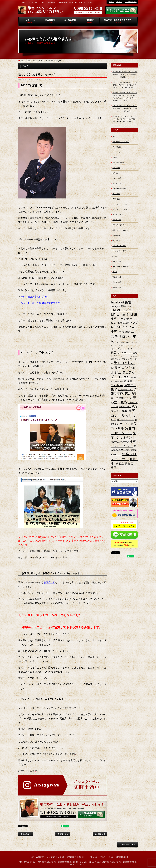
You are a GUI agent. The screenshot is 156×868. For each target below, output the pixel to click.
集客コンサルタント (55, 79)
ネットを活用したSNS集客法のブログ (40, 303)
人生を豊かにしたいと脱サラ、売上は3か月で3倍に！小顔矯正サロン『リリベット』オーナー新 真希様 (125, 108)
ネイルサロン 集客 (119, 251)
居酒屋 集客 (117, 261)
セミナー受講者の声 (119, 189)
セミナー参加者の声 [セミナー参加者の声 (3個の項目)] (120, 345)
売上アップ (116, 241)
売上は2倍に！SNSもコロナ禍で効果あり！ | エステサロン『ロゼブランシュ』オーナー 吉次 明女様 (125, 119)
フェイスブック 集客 (120, 209)
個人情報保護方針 (131, 2)
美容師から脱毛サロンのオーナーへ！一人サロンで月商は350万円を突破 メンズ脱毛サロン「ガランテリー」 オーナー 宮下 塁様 (125, 97)
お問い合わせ (93, 857)
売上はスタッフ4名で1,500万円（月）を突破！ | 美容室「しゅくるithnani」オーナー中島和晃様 (125, 74)
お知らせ (119, 2)
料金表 (115, 256)
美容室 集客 (117, 282)
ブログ (111, 2)
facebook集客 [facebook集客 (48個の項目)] (121, 302)
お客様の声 (50, 22)
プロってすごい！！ (119, 225)
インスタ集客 (117, 147)
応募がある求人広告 (119, 246)
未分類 (115, 157)
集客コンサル (43, 79)
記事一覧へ (63, 834)
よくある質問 (70, 22)
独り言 (35, 61)
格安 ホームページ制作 (121, 267)
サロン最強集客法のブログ (34, 297)
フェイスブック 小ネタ (121, 204)
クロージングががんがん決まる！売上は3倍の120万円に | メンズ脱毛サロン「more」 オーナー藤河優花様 (125, 85)
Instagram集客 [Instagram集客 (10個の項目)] (118, 306)
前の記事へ (26, 834)
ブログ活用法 (117, 220)
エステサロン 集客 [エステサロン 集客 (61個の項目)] (124, 336)
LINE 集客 (116, 199)
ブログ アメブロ (118, 215)
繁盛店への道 (117, 277)
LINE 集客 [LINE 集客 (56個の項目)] (120, 314)
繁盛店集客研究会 (118, 163)
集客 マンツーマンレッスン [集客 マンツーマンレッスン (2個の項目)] (125, 420)
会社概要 (90, 22)
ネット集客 (116, 194)
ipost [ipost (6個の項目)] (129, 306)
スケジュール (117, 183)
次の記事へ (100, 834)
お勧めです (116, 168)
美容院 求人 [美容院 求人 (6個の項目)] (125, 407)
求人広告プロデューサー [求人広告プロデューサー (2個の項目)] (125, 390)
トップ (29, 22)
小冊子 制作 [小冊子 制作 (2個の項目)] (119, 381)
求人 (114, 137)
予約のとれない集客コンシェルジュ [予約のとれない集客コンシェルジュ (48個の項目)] (123, 368)
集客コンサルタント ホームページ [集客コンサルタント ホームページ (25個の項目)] (124, 437)
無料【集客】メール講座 (121, 142)
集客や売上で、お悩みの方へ (119, 22)
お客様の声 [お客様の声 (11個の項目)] (124, 323)
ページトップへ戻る (127, 845)
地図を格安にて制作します (121, 230)
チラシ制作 (116, 152)
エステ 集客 (117, 178)
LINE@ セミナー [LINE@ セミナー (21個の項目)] (123, 310)
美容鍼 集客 (117, 287)
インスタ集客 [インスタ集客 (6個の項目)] (124, 332)
